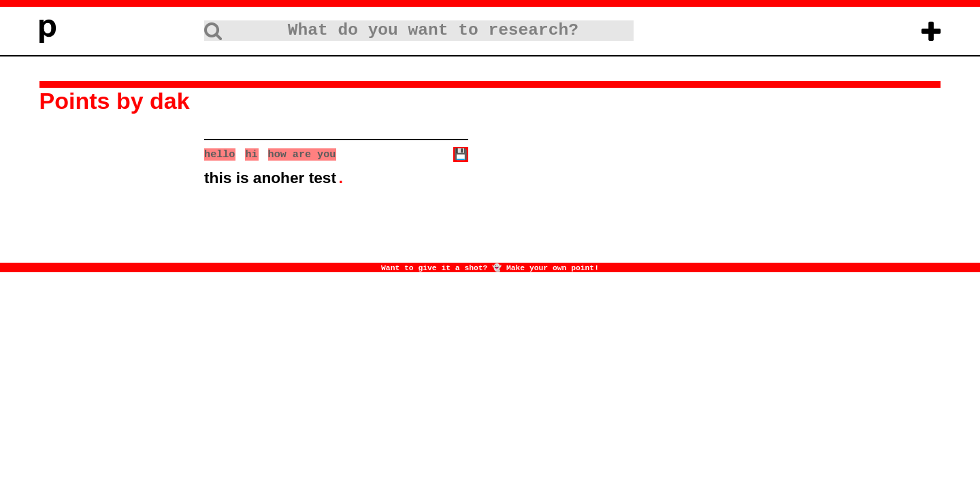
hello (219, 154)
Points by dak (115, 101)
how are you (302, 154)
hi (251, 154)
